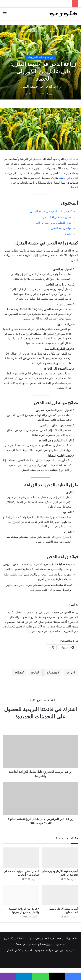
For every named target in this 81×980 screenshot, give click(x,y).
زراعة (70, 672)
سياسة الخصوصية (44, 950)
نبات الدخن (72, 159)
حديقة (63, 178)
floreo (19, 944)
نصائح (19, 672)
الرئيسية (55, 31)
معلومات (52, 672)
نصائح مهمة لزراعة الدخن (57, 217)
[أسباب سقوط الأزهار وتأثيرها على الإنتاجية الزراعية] (60, 858)
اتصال (10, 950)
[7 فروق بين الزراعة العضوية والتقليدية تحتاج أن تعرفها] (21, 895)
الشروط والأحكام (24, 950)
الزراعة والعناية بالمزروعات (34, 31)
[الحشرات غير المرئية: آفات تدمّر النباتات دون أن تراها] (21, 858)
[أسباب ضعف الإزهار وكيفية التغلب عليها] (60, 895)
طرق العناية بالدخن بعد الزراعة (54, 223)
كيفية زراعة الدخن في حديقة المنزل (51, 211)
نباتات (34, 672)
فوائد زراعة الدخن (61, 228)
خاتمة (68, 234)
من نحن (59, 950)
